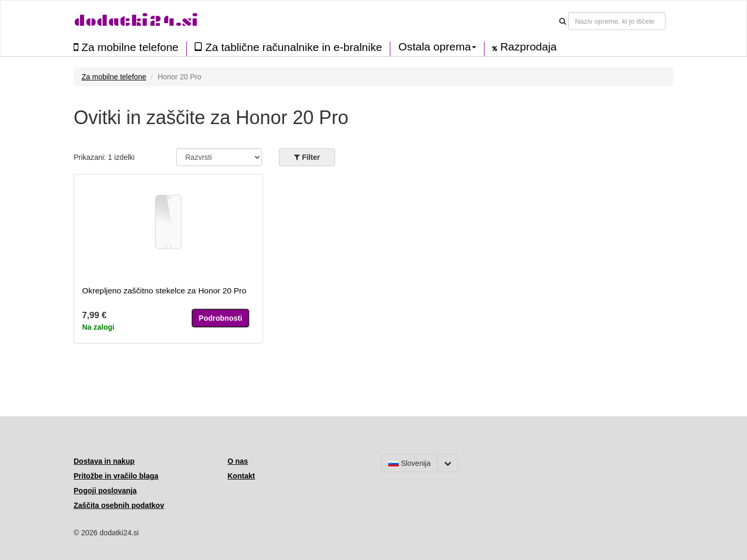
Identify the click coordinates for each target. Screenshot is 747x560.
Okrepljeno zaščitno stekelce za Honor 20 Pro (164, 291)
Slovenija (410, 463)
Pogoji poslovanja (105, 491)
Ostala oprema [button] (437, 47)
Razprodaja (524, 47)
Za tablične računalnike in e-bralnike (288, 47)
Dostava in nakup (104, 461)
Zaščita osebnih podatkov (119, 505)
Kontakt (241, 476)
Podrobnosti (220, 318)
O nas (238, 461)
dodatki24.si (136, 21)
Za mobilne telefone (126, 47)
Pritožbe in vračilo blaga (116, 476)
